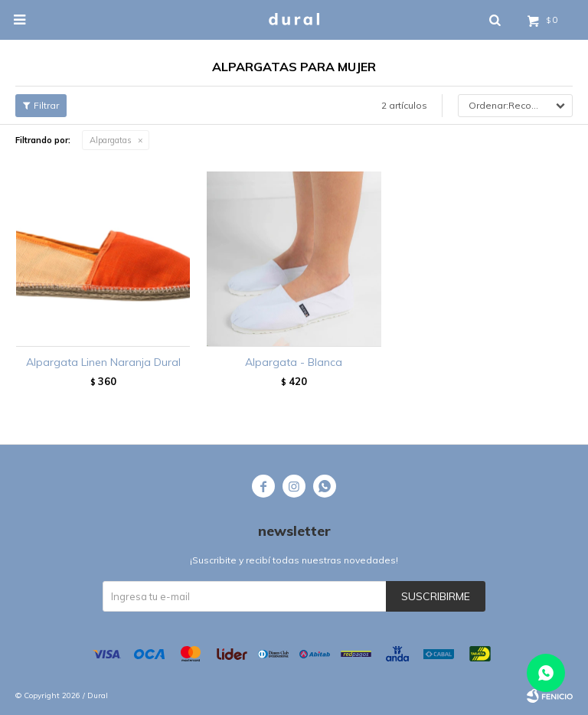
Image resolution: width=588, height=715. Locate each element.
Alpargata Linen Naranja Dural (103, 362)
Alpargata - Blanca (294, 362)
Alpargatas (111, 140)
